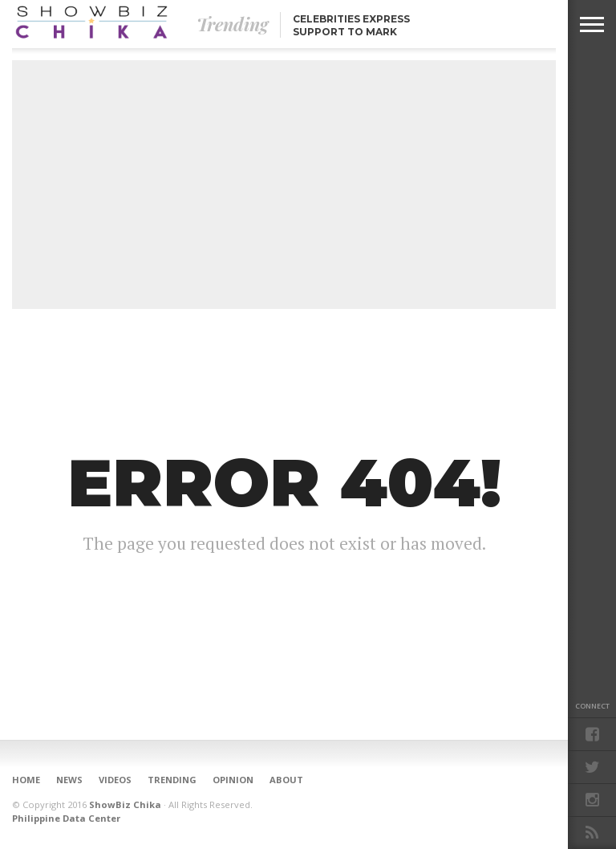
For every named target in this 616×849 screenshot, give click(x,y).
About (286, 780)
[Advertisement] (284, 185)
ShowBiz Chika (125, 804)
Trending (172, 780)
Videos (115, 780)
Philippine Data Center (66, 818)
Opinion (233, 780)
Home (26, 780)
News (69, 780)
